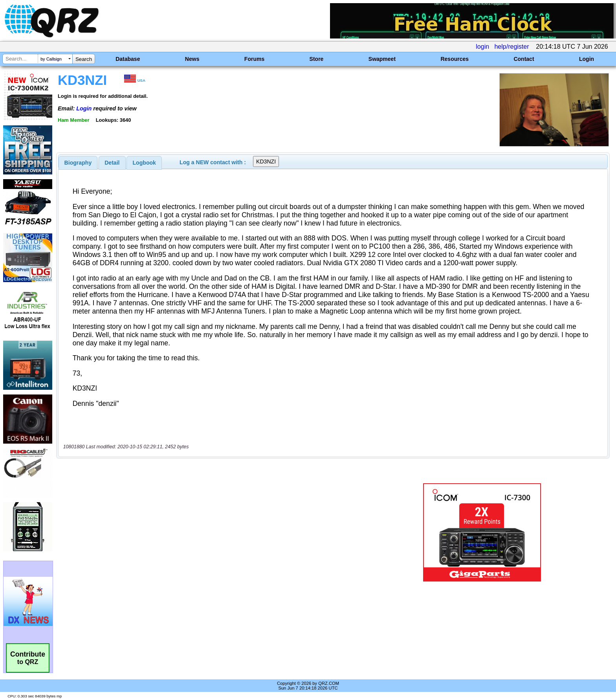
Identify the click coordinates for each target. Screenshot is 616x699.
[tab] (78, 163)
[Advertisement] (212, 532)
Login (587, 59)
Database (128, 59)
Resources (455, 59)
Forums (254, 59)
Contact (524, 59)
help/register (511, 47)
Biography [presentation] (78, 163)
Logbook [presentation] (144, 163)
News (192, 59)
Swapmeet (382, 59)
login (482, 47)
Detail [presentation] (112, 163)
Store (317, 59)
